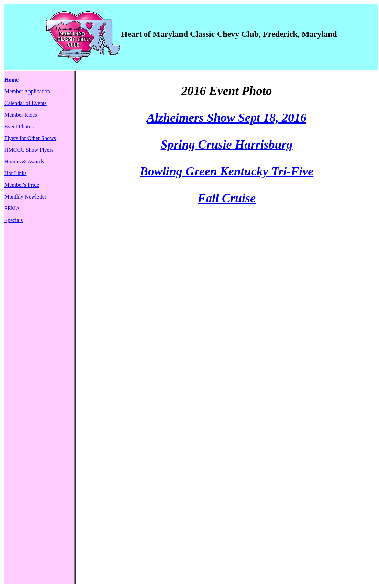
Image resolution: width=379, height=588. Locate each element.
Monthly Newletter (25, 197)
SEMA (12, 208)
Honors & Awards (24, 162)
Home (12, 80)
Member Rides (21, 115)
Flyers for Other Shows (30, 138)
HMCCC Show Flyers (29, 150)
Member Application (27, 91)
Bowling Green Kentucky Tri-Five (227, 171)
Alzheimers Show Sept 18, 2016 (227, 118)
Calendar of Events (26, 103)
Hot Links (15, 173)
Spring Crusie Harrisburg (226, 145)
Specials (14, 220)
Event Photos (19, 126)
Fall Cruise (227, 198)
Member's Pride (22, 185)
